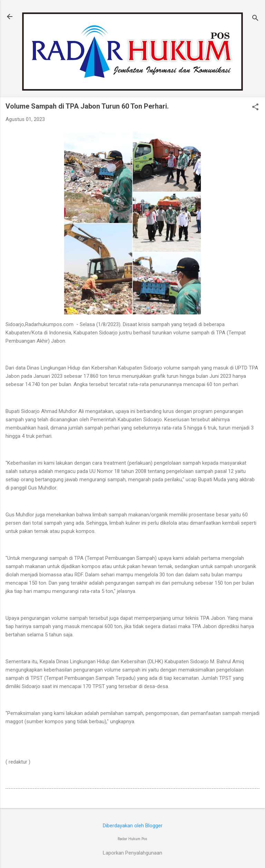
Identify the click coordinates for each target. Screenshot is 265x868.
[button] (255, 108)
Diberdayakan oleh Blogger (133, 826)
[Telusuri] (255, 19)
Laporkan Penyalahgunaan (132, 853)
